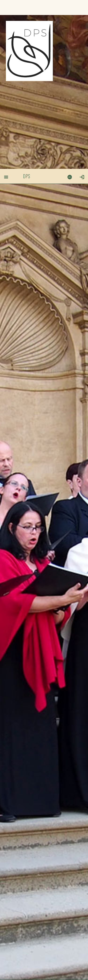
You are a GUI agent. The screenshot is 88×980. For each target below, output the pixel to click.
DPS (27, 7)
